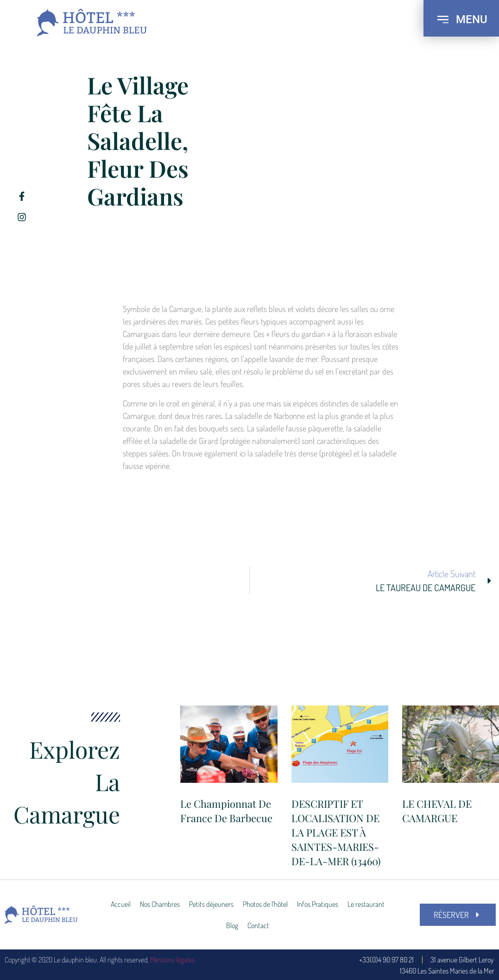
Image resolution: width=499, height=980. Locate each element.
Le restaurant (366, 904)
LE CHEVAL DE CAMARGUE (437, 811)
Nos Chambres (160, 904)
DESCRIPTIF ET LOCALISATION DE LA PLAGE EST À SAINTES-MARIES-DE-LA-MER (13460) (336, 832)
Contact (258, 925)
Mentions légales (172, 960)
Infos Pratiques (318, 904)
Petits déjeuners (211, 904)
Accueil (121, 904)
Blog (232, 925)
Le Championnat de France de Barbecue (226, 811)
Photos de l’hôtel (265, 904)
